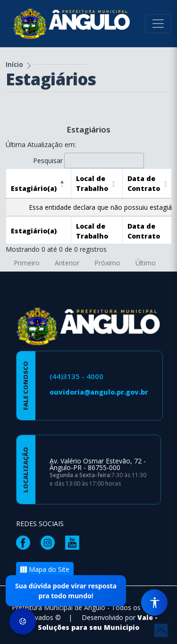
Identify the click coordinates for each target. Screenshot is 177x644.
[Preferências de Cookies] (23, 621)
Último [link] (146, 263)
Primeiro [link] (27, 263)
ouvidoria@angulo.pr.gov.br (99, 392)
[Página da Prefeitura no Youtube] (75, 542)
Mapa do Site (45, 569)
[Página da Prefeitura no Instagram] (50, 542)
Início (14, 64)
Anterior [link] (67, 263)
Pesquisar (48, 161)
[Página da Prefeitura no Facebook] (25, 542)
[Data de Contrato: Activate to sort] (149, 183)
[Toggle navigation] (158, 24)
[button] (34, 188)
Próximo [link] (107, 263)
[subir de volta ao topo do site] (161, 630)
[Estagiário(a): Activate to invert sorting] (39, 183)
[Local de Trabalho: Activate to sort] (97, 183)
